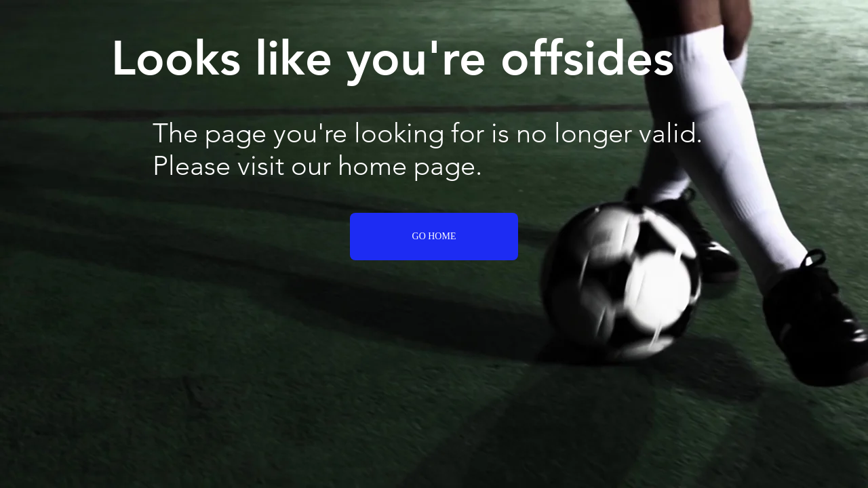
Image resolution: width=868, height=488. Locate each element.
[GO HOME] (434, 237)
